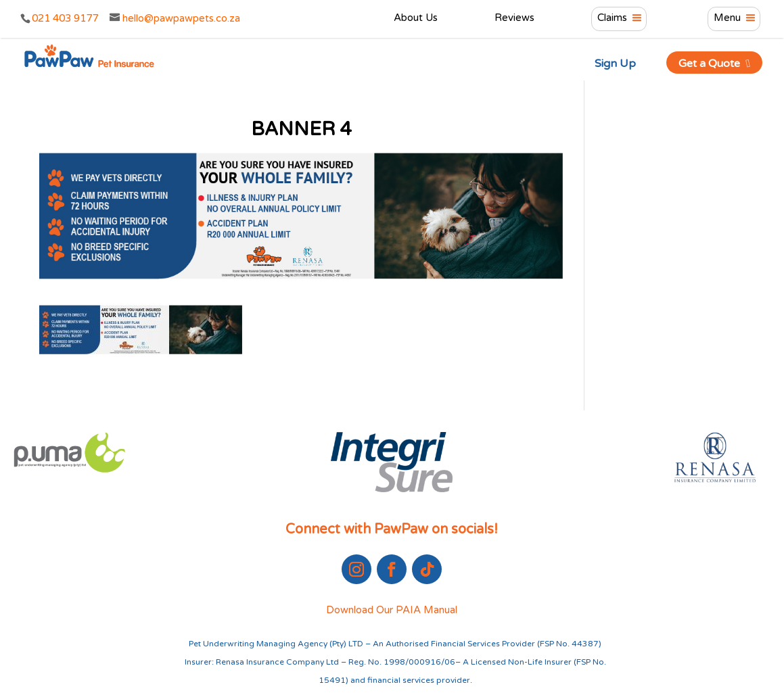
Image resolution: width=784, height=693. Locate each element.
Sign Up (615, 64)
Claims (612, 18)
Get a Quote (715, 64)
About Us (416, 18)
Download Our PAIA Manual (392, 610)
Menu (727, 18)
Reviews (514, 18)
